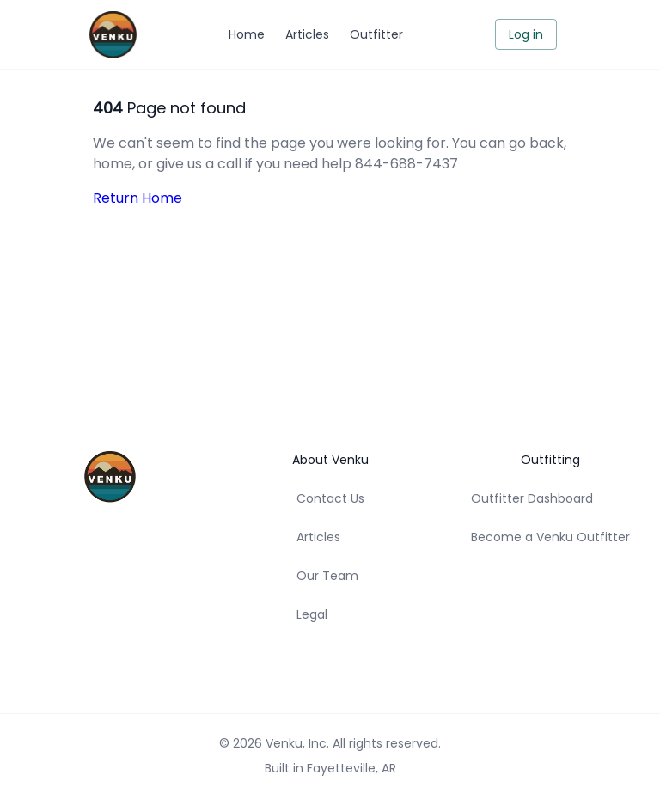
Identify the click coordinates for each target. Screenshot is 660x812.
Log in (526, 35)
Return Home (137, 198)
